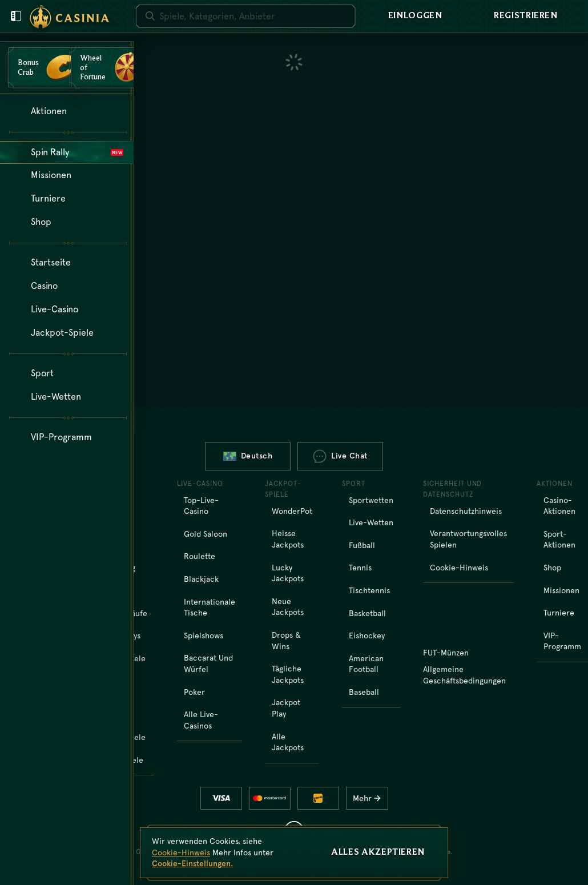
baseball (364, 692)
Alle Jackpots (288, 742)
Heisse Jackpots (288, 539)
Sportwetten (371, 500)
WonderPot (292, 511)
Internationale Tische (210, 608)
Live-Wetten (371, 522)
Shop (552, 568)
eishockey (367, 635)
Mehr (370, 798)
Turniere (559, 613)
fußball (362, 545)
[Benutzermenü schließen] (16, 16)
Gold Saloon (206, 534)
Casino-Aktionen (559, 506)
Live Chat (340, 456)
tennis (360, 568)
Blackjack (201, 579)
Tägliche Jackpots (288, 674)
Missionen (561, 590)
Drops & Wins (286, 641)
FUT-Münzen (446, 653)
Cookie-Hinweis (459, 568)
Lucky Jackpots (288, 573)
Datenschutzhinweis (466, 511)
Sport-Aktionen (559, 540)
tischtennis (369, 590)
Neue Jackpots (288, 607)
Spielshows (204, 635)
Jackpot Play (286, 708)
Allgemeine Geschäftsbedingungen (464, 675)
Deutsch (248, 456)
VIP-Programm (562, 641)
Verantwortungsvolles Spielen (468, 539)
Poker (194, 692)
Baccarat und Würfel (208, 663)
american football (366, 664)
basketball (367, 613)
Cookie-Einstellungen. (192, 863)
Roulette (200, 556)
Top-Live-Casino (201, 506)
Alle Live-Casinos (201, 720)
